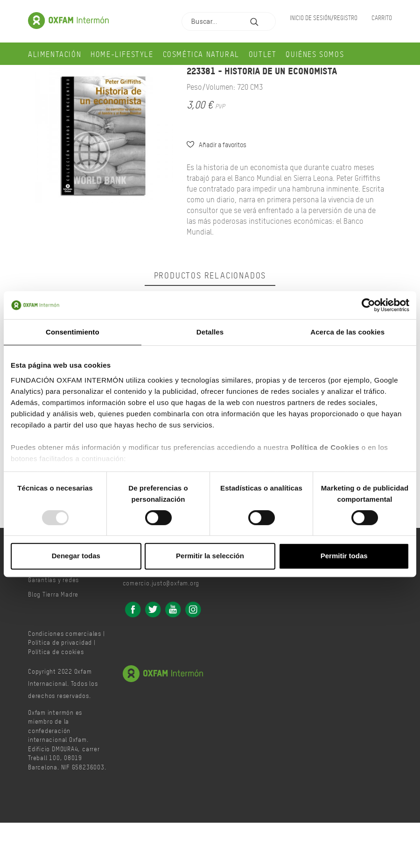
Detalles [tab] (210, 332)
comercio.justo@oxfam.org (161, 583)
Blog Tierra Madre (53, 594)
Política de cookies (56, 651)
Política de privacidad (60, 642)
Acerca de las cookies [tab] (347, 332)
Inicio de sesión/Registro (324, 18)
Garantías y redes (53, 580)
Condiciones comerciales (65, 633)
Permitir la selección (210, 556)
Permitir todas (344, 556)
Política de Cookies (325, 447)
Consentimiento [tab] (73, 332)
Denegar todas (76, 556)
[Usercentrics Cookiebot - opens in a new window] (368, 305)
